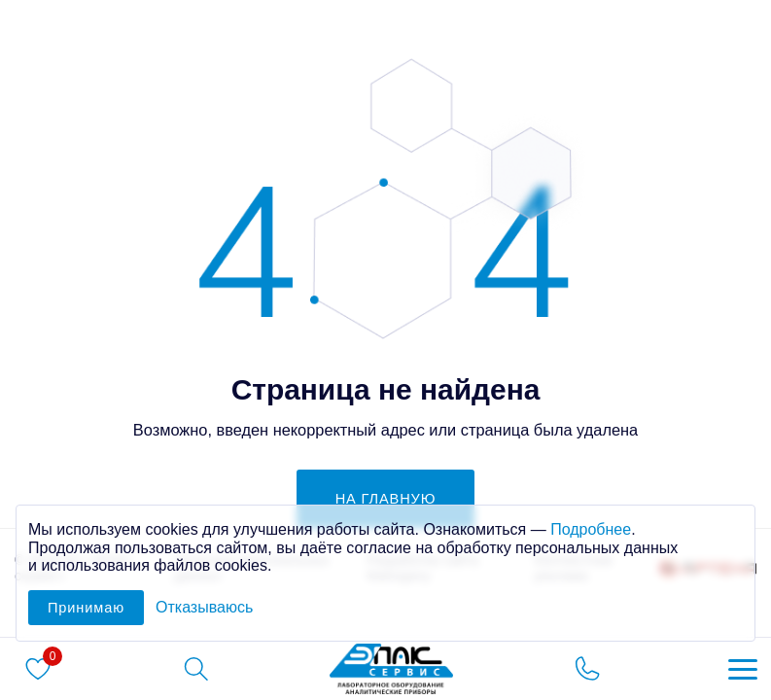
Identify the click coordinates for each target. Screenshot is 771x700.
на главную (386, 499)
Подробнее (591, 529)
